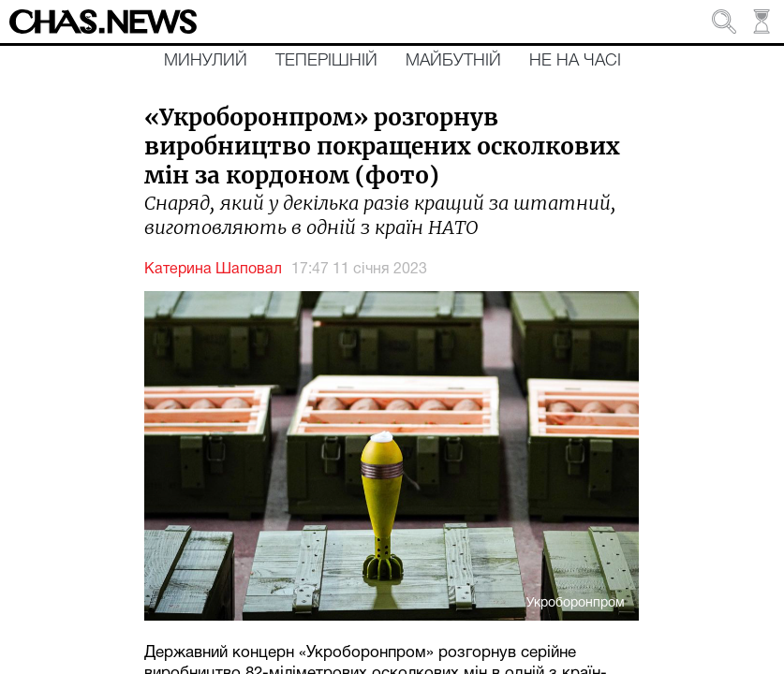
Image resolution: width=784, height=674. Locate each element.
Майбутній (453, 61)
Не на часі (575, 61)
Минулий (206, 61)
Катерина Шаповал (213, 270)
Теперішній (326, 61)
